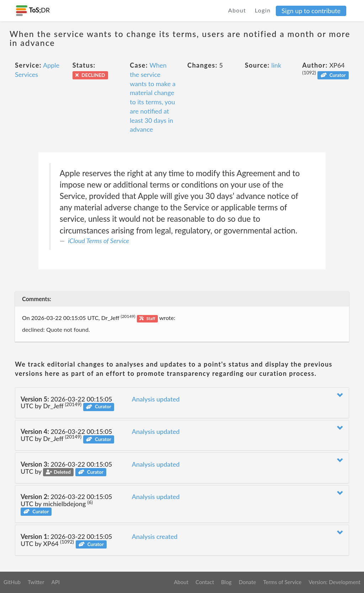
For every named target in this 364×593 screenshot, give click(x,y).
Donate (247, 582)
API (55, 582)
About (237, 10)
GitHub (12, 582)
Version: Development (334, 582)
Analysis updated (156, 399)
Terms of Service (282, 582)
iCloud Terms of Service (98, 241)
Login (263, 10)
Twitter (36, 582)
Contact (205, 582)
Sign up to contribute (311, 11)
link (276, 65)
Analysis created (155, 536)
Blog (226, 582)
